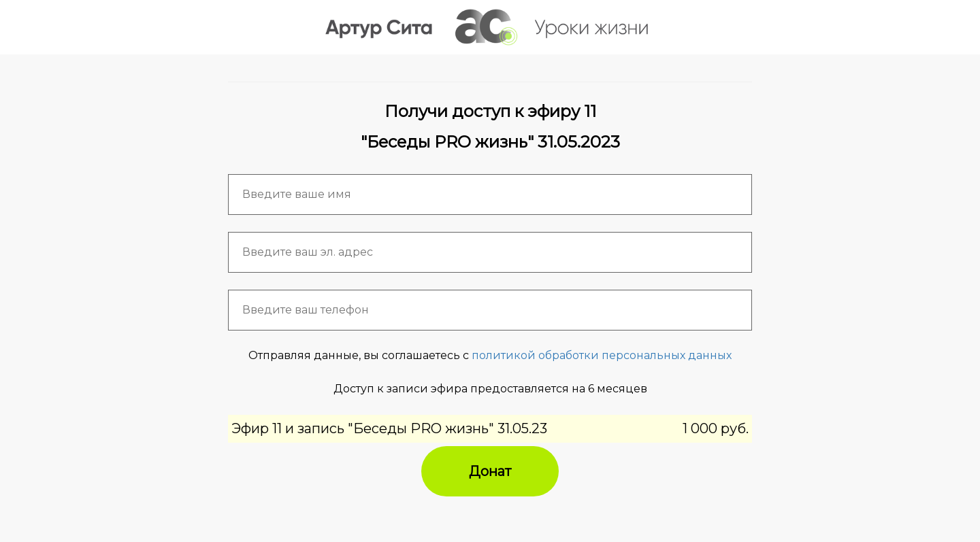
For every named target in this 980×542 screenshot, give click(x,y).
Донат (490, 471)
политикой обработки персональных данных (602, 355)
